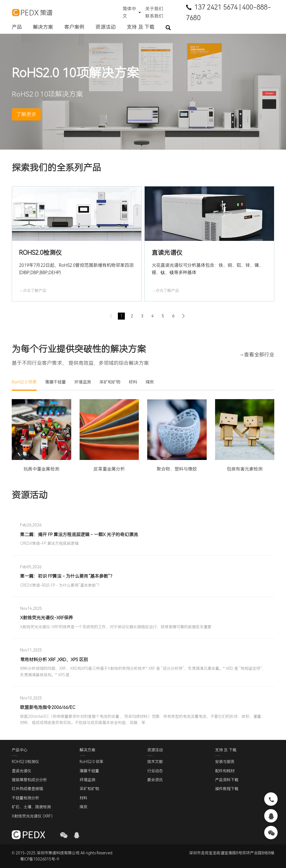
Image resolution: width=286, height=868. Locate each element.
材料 (133, 382)
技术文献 (155, 762)
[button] (168, 316)
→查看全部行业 (257, 355)
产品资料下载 (227, 780)
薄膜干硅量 (55, 382)
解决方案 (43, 27)
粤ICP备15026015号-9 (40, 859)
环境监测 (83, 382)
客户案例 (74, 27)
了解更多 (26, 114)
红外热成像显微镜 (27, 789)
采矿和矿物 (110, 382)
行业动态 (155, 771)
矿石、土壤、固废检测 (31, 807)
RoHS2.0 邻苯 (24, 382)
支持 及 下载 (141, 27)
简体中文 (129, 12)
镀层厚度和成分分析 (29, 780)
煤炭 (150, 382)
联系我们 (154, 16)
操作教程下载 (227, 789)
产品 (17, 27)
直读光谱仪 (22, 771)
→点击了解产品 (33, 291)
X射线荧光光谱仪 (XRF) (32, 816)
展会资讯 (155, 780)
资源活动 (106, 27)
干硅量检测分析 (25, 798)
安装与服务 (225, 762)
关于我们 (154, 9)
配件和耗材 (225, 771)
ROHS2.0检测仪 (25, 762)
